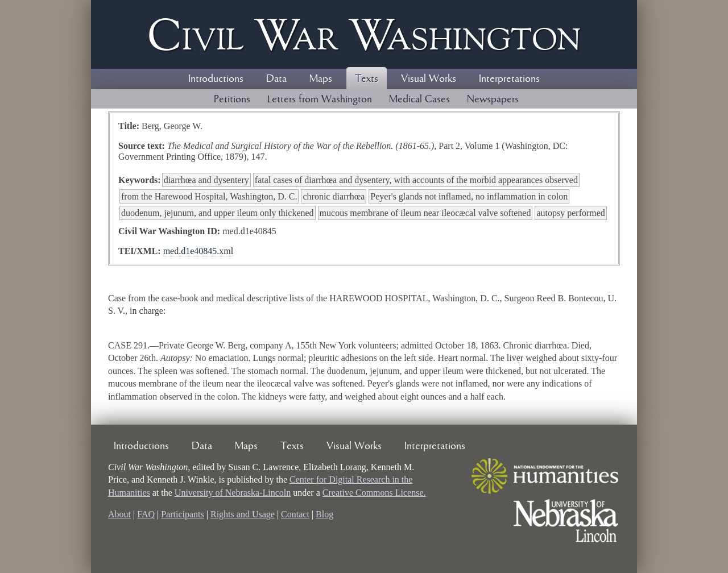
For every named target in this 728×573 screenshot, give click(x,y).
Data (276, 79)
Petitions (232, 99)
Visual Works (429, 79)
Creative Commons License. (374, 493)
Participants (183, 514)
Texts (367, 79)
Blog (324, 514)
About (119, 514)
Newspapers (493, 99)
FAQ (146, 514)
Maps (321, 79)
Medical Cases (419, 99)
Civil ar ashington (364, 34)
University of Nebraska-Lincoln (233, 493)
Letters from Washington (320, 99)
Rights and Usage (243, 514)
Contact (295, 514)
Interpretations (509, 79)
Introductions (216, 79)
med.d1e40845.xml (198, 251)
